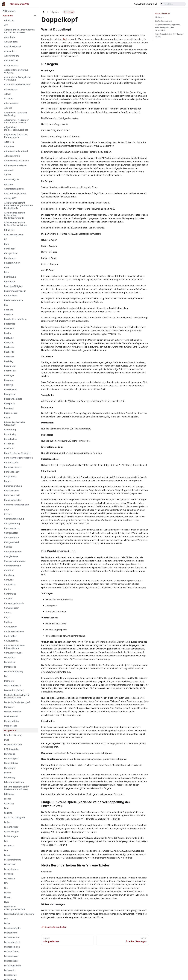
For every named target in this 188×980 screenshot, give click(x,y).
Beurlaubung (11, 296)
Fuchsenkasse (11, 956)
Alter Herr (9, 146)
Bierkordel (9, 352)
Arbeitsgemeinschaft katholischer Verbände (15, 224)
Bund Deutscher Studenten (18, 453)
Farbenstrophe (12, 832)
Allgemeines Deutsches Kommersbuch (16, 136)
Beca (7, 272)
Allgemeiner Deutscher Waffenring (16, 114)
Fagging (8, 813)
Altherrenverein (12, 156)
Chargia (8, 547)
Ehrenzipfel (10, 768)
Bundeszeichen (12, 472)
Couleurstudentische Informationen (15, 647)
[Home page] (44, 12)
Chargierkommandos (15, 561)
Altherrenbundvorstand (16, 151)
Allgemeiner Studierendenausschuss (16, 129)
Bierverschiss (11, 413)
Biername (9, 380)
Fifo (6, 883)
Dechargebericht (13, 686)
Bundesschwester (13, 467)
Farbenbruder (11, 827)
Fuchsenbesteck (12, 942)
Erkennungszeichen (14, 782)
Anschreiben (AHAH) (14, 189)
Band (7, 244)
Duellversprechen (13, 744)
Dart (6, 676)
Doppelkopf (10, 730)
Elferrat (8, 773)
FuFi (6, 919)
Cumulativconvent (13, 653)
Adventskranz (11, 60)
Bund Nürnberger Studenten (18, 458)
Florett (7, 897)
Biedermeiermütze (14, 300)
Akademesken (11, 65)
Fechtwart (9, 846)
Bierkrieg (9, 361)
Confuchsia (10, 584)
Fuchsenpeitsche (13, 966)
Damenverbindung (14, 671)
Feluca (7, 855)
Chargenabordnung (14, 519)
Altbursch (9, 142)
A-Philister (9, 20)
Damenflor (10, 657)
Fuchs (7, 923)
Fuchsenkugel (11, 961)
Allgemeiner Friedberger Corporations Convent (16, 121)
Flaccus (8, 893)
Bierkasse (9, 347)
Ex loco (8, 799)
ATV (6, 25)
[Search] (173, 4)
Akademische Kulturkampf (17, 84)
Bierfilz (8, 333)
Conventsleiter (11, 608)
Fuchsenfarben (12, 951)
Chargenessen (11, 533)
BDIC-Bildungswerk (14, 235)
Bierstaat (9, 408)
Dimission (9, 707)
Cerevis (8, 514)
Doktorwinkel (11, 716)
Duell (7, 740)
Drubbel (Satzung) (13, 735)
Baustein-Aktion (12, 263)
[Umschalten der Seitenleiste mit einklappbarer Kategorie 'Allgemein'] (35, 16)
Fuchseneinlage (12, 947)
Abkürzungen (11, 42)
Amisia (8, 175)
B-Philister (9, 230)
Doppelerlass (11, 726)
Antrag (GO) (10, 198)
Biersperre (9, 404)
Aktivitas (8, 99)
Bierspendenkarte (13, 399)
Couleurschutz (11, 641)
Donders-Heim (11, 721)
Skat (65, 39)
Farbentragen (11, 836)
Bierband (9, 310)
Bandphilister (11, 253)
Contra (8, 589)
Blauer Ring (10, 430)
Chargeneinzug (12, 528)
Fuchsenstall (10, 975)
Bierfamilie (10, 324)
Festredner (10, 878)
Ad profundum (11, 56)
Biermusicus (10, 371)
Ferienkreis (10, 864)
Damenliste (10, 662)
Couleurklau (10, 636)
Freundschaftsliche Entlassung (19, 914)
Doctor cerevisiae (13, 712)
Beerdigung (10, 277)
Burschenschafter (13, 500)
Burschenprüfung (13, 486)
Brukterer (9, 448)
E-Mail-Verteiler (12, 749)
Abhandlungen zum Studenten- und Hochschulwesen (20, 31)
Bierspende (10, 394)
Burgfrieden (10, 477)
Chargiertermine (12, 566)
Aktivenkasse (11, 89)
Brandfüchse (11, 439)
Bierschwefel (11, 389)
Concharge (10, 575)
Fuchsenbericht (12, 937)
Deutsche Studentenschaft (17, 702)
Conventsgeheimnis (14, 603)
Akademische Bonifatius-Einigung (17, 71)
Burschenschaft (12, 495)
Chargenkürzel (11, 542)
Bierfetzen (9, 328)
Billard (7, 418)
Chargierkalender (13, 552)
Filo (6, 888)
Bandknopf (10, 249)
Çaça (7, 509)
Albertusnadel (11, 103)
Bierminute (10, 366)
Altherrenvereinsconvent (17, 161)
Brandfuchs (10, 434)
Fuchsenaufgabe (12, 928)
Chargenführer (12, 538)
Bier (6, 305)
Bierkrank (9, 357)
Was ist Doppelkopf (163, 13)
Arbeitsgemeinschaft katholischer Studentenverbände (15, 215)
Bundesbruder (11, 462)
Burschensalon (12, 491)
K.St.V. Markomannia (145, 4)
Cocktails (9, 570)
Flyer (7, 902)
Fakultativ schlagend (14, 817)
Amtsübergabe (12, 179)
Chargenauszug (12, 523)
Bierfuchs (9, 338)
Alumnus (9, 170)
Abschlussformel (12, 46)
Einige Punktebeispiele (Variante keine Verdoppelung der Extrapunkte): (168, 27)
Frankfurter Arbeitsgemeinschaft (15, 908)
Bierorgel (9, 385)
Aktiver (8, 94)
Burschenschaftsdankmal (17, 505)
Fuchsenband (11, 933)
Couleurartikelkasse (14, 631)
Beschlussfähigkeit (14, 286)
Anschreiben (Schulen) (15, 193)
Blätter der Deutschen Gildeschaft (15, 424)
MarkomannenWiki (19, 4)
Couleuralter (10, 627)
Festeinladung (11, 869)
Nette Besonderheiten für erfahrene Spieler (169, 35)
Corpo (7, 617)
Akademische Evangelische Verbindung (18, 78)
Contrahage (10, 594)
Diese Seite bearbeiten (54, 927)
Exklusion (9, 803)
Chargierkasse (11, 556)
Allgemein (8, 16)
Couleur (8, 622)
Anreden (8, 184)
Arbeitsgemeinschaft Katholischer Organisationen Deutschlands (18, 205)
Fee (6, 850)
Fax (6, 841)
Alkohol (8, 108)
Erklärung (9, 794)
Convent (8, 599)
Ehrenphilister (11, 763)
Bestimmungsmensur (15, 291)
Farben (8, 822)
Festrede (8, 874)
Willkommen (9, 11)
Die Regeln (159, 17)
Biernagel (9, 375)
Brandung (9, 444)
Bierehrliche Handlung (15, 319)
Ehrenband (10, 754)
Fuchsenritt (10, 970)
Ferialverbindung (13, 860)
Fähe (7, 808)
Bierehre (8, 314)
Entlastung (10, 777)
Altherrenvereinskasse (15, 165)
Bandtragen (10, 258)
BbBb (7, 267)
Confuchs (9, 580)
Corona (8, 613)
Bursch (8, 481)
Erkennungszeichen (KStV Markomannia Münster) (17, 788)
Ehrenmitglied (11, 759)
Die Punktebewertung (164, 21)
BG (6, 239)
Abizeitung (10, 37)
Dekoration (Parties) (14, 690)
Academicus (10, 51)
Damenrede (10, 667)
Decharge (9, 681)
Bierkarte (9, 343)
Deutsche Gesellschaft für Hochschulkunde (17, 696)
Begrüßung (10, 282)
